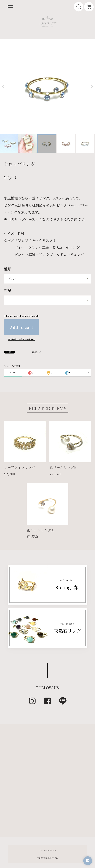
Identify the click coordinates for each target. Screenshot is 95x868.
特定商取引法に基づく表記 (47, 826)
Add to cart (21, 295)
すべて (13, 341)
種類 (8, 237)
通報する (37, 321)
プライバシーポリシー (47, 819)
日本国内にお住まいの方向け (21, 308)
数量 (8, 258)
